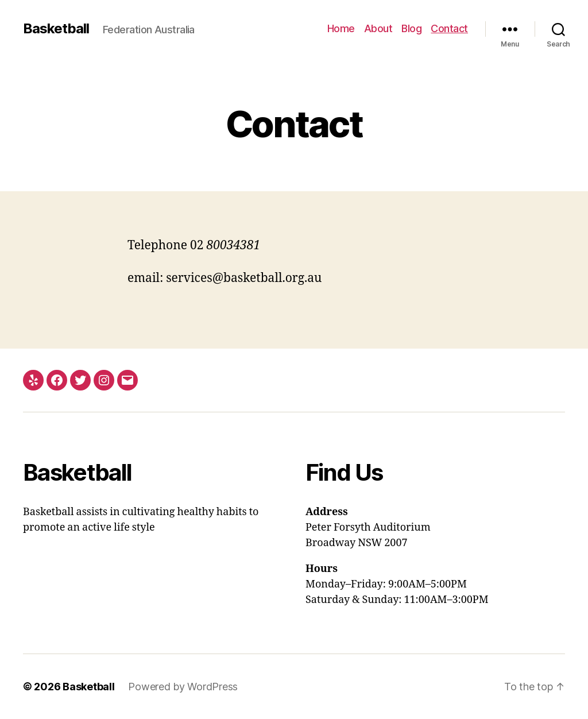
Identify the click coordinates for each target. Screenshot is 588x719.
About (378, 28)
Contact (449, 28)
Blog (411, 28)
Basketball (56, 29)
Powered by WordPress (183, 687)
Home (341, 28)
